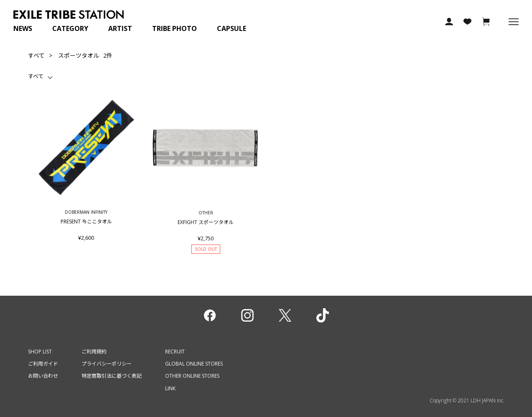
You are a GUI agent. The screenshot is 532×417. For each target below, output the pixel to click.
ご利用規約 (94, 352)
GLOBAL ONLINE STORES (194, 364)
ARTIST (120, 28)
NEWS (23, 28)
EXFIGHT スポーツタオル (206, 226)
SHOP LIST (40, 352)
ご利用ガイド (43, 364)
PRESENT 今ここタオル (86, 224)
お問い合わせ (43, 376)
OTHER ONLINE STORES (192, 376)
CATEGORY (70, 28)
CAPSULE (232, 28)
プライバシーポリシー (107, 364)
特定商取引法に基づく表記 (112, 376)
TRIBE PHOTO (174, 28)
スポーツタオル (79, 55)
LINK (170, 388)
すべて (36, 55)
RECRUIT (175, 352)
